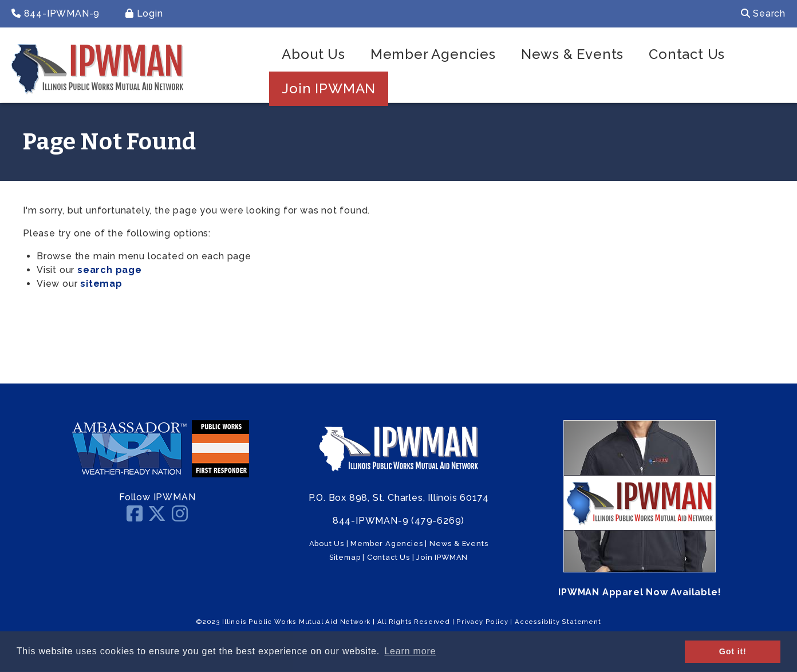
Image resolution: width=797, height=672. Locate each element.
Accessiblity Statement (558, 622)
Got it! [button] (733, 651)
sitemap (101, 284)
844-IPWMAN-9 (56, 13)
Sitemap (345, 557)
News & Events (572, 54)
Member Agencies (433, 54)
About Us (313, 54)
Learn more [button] (410, 651)
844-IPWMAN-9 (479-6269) (398, 521)
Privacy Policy (482, 622)
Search (763, 13)
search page (110, 270)
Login (144, 13)
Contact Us (687, 54)
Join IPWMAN (329, 88)
